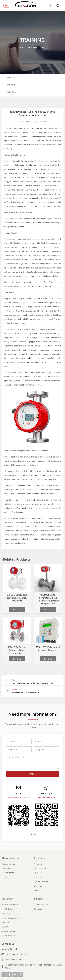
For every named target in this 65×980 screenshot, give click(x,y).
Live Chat (17, 610)
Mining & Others (8, 936)
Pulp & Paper (7, 913)
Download (38, 909)
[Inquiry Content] (32, 762)
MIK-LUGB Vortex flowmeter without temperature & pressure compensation (48, 599)
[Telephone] (19, 749)
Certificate (6, 868)
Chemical (5, 927)
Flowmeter (38, 864)
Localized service (41, 904)
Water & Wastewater (10, 904)
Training (11, 85)
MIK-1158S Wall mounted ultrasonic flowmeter (48, 649)
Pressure (38, 877)
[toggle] (6, 6)
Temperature (39, 886)
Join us (4, 877)
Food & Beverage (9, 909)
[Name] (19, 742)
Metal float (9, 292)
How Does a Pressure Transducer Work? (26, 692)
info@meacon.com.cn (19, 798)
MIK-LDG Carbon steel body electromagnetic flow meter (17, 598)
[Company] (46, 749)
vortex (14, 132)
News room (13, 77)
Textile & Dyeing (8, 931)
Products (39, 858)
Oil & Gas (5, 922)
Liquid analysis (40, 868)
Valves (37, 891)
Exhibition (12, 92)
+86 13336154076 (14, 960)
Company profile (8, 864)
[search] (50, 6)
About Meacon (10, 858)
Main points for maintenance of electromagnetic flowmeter (32, 683)
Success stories (8, 873)
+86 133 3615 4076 (47, 798)
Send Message (32, 774)
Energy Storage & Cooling (12, 918)
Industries (8, 899)
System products (41, 882)
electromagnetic (54, 128)
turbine (7, 132)
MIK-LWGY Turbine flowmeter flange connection (17, 650)
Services (39, 899)
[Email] (46, 742)
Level (36, 873)
